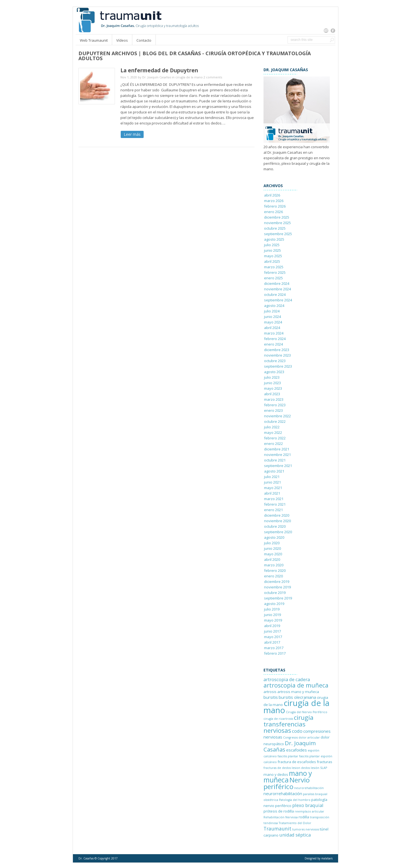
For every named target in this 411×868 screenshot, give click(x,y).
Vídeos (122, 40)
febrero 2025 (275, 272)
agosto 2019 (274, 604)
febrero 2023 (275, 405)
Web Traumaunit (94, 40)
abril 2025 (272, 261)
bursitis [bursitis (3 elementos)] (271, 697)
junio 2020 (272, 548)
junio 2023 (272, 383)
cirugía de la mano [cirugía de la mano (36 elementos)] (297, 707)
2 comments (213, 77)
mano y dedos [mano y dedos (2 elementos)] (276, 774)
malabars (327, 858)
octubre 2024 (275, 294)
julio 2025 (272, 245)
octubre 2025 (275, 228)
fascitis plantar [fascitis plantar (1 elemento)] (288, 756)
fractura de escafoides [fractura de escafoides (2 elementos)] (297, 762)
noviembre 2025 (277, 223)
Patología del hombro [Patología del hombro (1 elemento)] (295, 800)
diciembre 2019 (277, 582)
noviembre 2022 (277, 416)
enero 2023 (273, 410)
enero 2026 (273, 212)
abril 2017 (272, 642)
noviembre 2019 (277, 587)
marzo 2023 (274, 399)
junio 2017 (272, 631)
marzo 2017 (274, 648)
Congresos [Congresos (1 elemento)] (290, 737)
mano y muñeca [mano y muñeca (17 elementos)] (288, 777)
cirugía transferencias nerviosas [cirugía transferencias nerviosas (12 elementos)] (289, 724)
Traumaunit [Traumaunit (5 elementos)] (277, 829)
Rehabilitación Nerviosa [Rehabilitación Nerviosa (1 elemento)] (281, 817)
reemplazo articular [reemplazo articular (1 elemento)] (309, 811)
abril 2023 (272, 394)
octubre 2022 (275, 421)
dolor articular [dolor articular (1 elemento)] (309, 737)
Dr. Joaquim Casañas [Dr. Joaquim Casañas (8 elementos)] (290, 746)
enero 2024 (273, 344)
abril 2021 (272, 493)
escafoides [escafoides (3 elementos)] (297, 750)
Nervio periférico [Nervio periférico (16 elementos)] (287, 783)
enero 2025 (273, 278)
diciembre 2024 (277, 283)
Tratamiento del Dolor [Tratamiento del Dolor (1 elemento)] (295, 823)
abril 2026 (272, 195)
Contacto (144, 40)
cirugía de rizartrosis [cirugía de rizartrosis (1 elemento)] (278, 719)
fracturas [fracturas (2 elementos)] (325, 762)
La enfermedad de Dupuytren (159, 70)
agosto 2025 (274, 239)
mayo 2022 (273, 432)
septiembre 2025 (278, 234)
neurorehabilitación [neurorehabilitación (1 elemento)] (309, 788)
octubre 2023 (275, 361)
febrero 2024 (275, 339)
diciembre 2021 (277, 449)
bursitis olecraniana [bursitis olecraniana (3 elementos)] (297, 697)
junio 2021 (272, 482)
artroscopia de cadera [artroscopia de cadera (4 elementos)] (287, 679)
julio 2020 (272, 543)
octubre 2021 (275, 460)
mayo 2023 (273, 388)
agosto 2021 (274, 471)
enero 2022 (273, 444)
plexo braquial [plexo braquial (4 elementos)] (308, 805)
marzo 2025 (274, 267)
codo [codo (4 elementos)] (297, 731)
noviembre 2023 (277, 355)
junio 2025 (272, 250)
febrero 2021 (275, 504)
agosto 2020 (274, 537)
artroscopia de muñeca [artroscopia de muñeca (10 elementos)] (296, 685)
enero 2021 (273, 510)
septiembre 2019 (278, 598)
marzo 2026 (274, 201)
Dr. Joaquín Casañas (157, 77)
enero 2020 (273, 576)
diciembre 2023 (277, 350)
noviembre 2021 (277, 455)
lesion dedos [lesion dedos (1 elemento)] (301, 768)
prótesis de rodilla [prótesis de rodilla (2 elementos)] (279, 811)
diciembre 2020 (277, 515)
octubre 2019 (275, 593)
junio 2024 (272, 317)
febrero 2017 (275, 653)
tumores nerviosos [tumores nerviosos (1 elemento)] (306, 829)
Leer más (132, 134)
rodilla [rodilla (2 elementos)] (304, 817)
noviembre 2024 (277, 289)
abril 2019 (272, 626)
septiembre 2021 (278, 466)
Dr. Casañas (86, 858)
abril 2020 (272, 559)
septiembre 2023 (278, 366)
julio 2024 (272, 311)
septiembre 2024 (278, 300)
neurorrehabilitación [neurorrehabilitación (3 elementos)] (283, 793)
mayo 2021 (273, 488)
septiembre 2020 (278, 532)
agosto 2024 (274, 306)
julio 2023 (272, 377)
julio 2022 (272, 427)
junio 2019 (272, 615)
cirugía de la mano (189, 77)
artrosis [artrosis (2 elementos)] (270, 692)
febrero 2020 (275, 570)
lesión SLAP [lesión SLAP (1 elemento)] (319, 768)
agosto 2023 (274, 372)
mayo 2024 (273, 322)
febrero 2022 (275, 438)
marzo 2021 (274, 499)
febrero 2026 (275, 206)
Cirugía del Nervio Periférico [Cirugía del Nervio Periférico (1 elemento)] (307, 712)
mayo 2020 (273, 554)
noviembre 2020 (277, 521)
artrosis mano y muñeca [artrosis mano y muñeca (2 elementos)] (298, 692)
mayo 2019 (273, 620)
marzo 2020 (274, 565)
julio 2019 (272, 609)
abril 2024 (272, 328)
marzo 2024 (274, 333)
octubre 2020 (275, 526)
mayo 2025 (273, 256)
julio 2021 (272, 477)
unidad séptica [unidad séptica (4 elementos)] (295, 835)
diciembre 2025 (277, 217)
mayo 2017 (273, 637)
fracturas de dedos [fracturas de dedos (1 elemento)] (277, 768)
